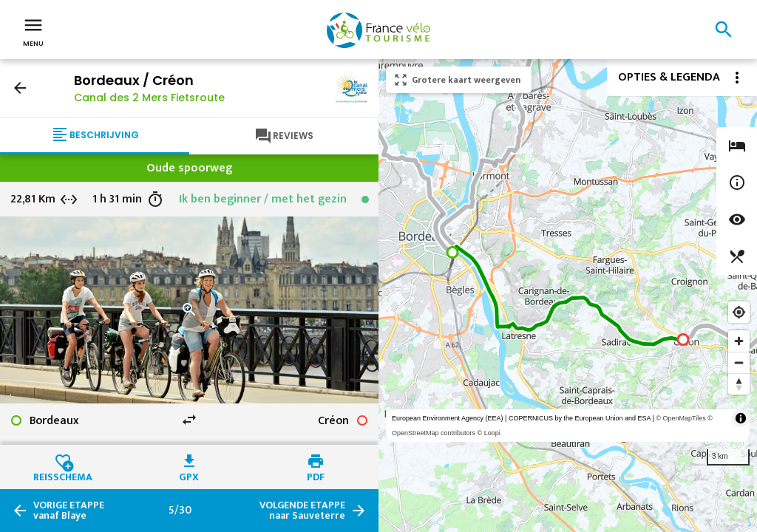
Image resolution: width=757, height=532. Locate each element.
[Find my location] (739, 312)
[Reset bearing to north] (739, 384)
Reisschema (63, 475)
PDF (316, 475)
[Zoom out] (739, 362)
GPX (189, 475)
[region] (568, 296)
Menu (33, 31)
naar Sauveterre (302, 511)
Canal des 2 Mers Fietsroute (149, 98)
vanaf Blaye (69, 511)
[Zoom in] (739, 341)
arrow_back (20, 88)
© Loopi (489, 433)
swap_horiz (189, 420)
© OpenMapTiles (680, 418)
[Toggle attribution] (741, 418)
